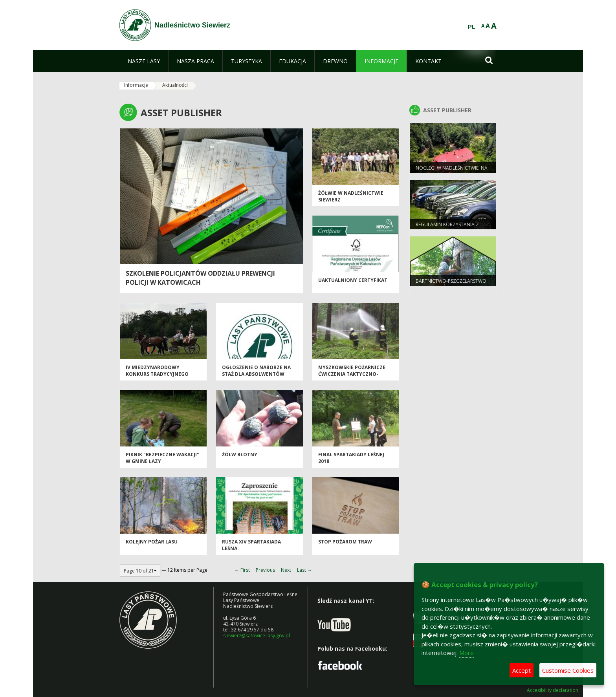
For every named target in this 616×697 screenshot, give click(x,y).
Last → (304, 570)
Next (286, 570)
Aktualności (175, 85)
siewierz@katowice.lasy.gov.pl (257, 636)
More (467, 653)
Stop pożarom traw (345, 542)
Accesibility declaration (553, 690)
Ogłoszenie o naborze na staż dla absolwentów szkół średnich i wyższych (258, 374)
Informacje (136, 85)
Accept (522, 670)
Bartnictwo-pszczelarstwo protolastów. (451, 284)
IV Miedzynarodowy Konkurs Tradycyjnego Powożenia (157, 374)
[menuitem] (144, 61)
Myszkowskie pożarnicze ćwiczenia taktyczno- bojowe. (352, 374)
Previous (265, 570)
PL (472, 27)
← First (242, 570)
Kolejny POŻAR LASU (152, 542)
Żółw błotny (240, 455)
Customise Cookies (568, 670)
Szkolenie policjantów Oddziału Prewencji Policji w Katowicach (200, 278)
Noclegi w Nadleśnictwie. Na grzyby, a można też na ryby (452, 171)
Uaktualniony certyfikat (353, 280)
